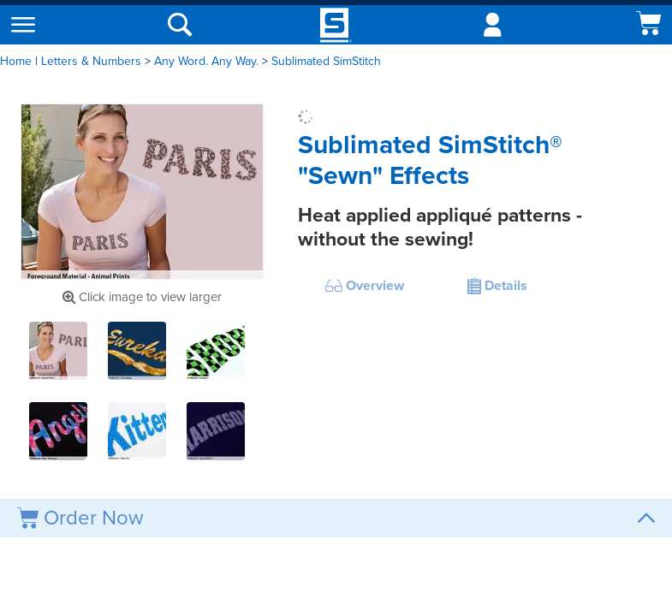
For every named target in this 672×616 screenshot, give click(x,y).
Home (16, 61)
